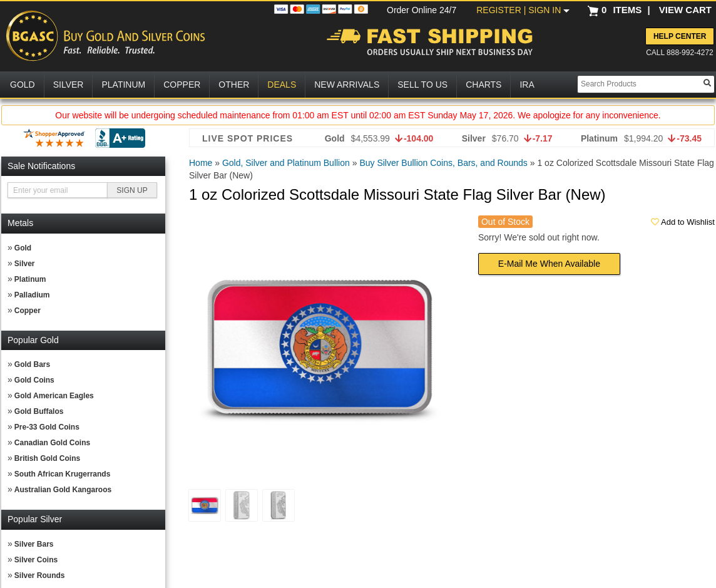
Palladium (32, 295)
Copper (28, 311)
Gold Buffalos (39, 411)
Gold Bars (32, 364)
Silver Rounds (40, 575)
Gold (23, 248)
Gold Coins (34, 380)
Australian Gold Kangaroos (63, 490)
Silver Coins (36, 560)
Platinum (30, 279)
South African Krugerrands (63, 474)
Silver (25, 264)
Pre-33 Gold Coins (47, 427)
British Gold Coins (47, 458)
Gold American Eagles (54, 396)
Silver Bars (34, 544)
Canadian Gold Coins (52, 443)
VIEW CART (685, 10)
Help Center (680, 36)
